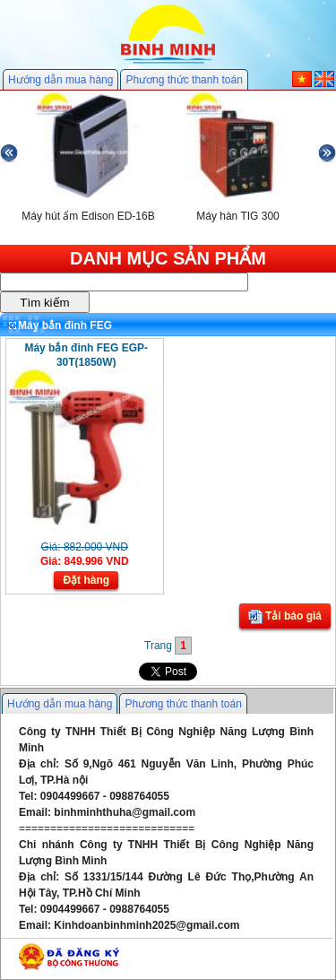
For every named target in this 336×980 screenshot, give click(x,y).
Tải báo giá (285, 617)
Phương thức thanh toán (184, 80)
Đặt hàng (86, 580)
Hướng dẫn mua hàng (60, 80)
